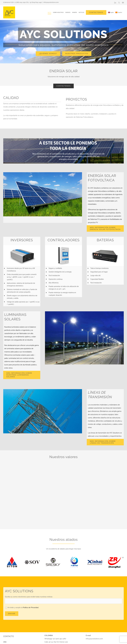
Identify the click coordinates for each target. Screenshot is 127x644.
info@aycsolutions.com (51, 2)
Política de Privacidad (31, 607)
